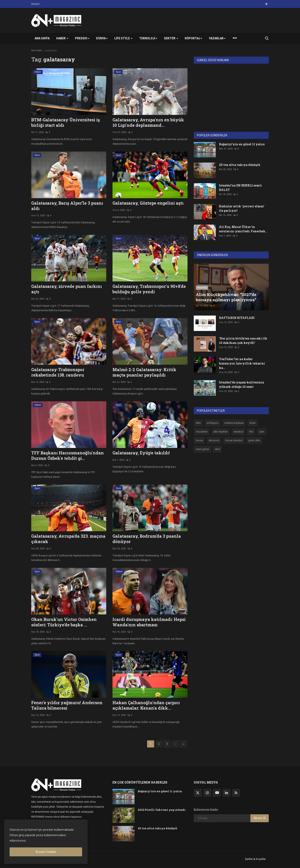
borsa (199, 440)
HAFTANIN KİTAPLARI (237, 318)
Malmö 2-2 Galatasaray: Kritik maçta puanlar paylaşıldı (144, 372)
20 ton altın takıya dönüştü (240, 165)
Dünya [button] (102, 38)
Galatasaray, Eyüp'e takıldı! (141, 453)
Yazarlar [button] (217, 38)
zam (262, 432)
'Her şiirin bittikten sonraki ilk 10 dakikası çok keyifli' (243, 341)
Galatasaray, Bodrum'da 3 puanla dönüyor (147, 539)
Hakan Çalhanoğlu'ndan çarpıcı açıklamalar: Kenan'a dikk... (146, 705)
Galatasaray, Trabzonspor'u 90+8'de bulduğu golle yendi (149, 289)
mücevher (202, 432)
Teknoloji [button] (148, 38)
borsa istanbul (234, 440)
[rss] (236, 793)
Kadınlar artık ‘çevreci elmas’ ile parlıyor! (242, 208)
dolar (252, 423)
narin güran (202, 449)
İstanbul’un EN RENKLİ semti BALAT (240, 188)
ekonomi (214, 440)
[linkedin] (226, 793)
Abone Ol (260, 818)
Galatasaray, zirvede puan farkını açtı (67, 289)
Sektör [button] (171, 38)
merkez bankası (234, 423)
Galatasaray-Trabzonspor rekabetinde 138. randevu (58, 372)
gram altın (254, 440)
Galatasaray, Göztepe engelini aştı (148, 203)
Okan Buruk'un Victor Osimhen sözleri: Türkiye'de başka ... (64, 622)
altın (198, 423)
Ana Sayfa (42, 38)
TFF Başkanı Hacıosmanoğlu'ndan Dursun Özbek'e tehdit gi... (67, 455)
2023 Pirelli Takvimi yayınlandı (162, 810)
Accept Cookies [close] (46, 852)
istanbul (238, 432)
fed (251, 432)
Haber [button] (62, 38)
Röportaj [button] (194, 38)
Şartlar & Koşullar (255, 859)
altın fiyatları (221, 432)
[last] (183, 744)
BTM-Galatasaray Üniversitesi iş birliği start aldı (66, 122)
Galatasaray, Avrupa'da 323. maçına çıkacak (68, 539)
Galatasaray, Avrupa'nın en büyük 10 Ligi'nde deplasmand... (148, 122)
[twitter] (198, 793)
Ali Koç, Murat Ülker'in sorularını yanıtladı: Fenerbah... (243, 229)
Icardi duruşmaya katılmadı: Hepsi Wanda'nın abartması (149, 622)
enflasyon (213, 423)
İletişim (35, 4)
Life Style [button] (123, 38)
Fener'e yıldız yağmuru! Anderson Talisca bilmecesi (67, 705)
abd (217, 449)
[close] (83, 824)
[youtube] (217, 793)
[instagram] (207, 793)
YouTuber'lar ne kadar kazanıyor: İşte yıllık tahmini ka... (242, 363)
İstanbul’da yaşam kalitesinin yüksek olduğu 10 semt (242, 384)
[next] (174, 744)
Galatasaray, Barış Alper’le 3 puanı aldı (67, 206)
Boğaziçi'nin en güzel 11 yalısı (242, 144)
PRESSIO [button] (82, 38)
